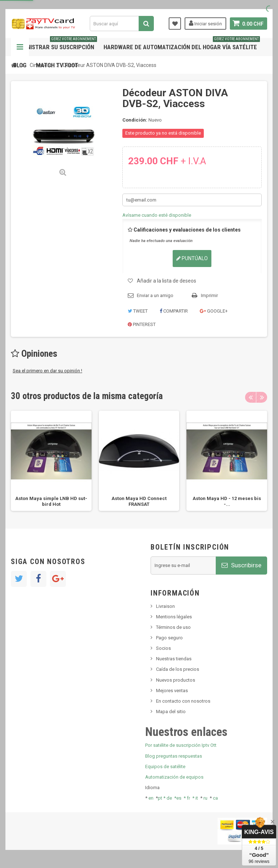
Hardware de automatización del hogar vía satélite (182, 44)
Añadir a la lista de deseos (167, 281)
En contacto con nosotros (183, 701)
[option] (51, 461)
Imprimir (209, 295)
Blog (20, 65)
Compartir (174, 311)
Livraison (165, 606)
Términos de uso (173, 627)
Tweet (138, 311)
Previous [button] (250, 397)
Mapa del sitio (171, 712)
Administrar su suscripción (55, 44)
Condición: (135, 120)
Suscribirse (241, 565)
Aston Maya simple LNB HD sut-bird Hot (51, 501)
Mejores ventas (172, 691)
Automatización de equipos (174, 777)
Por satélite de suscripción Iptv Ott (181, 745)
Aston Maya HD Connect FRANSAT (139, 501)
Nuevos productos (176, 680)
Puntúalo (192, 258)
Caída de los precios (178, 669)
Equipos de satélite (165, 767)
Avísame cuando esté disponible (157, 215)
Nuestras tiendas (174, 659)
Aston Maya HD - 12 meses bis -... (227, 501)
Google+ (214, 311)
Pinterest (142, 324)
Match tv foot (57, 65)
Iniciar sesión (205, 23)
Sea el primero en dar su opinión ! (47, 371)
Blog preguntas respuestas (174, 756)
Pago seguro (169, 638)
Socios (163, 648)
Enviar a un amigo (155, 295)
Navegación (20, 47)
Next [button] (262, 397)
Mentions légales (174, 617)
